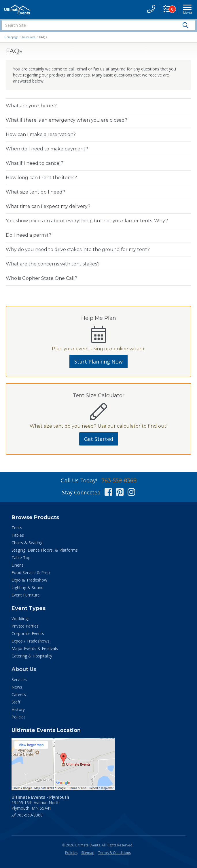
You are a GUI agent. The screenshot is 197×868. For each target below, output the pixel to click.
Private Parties (25, 626)
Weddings (21, 619)
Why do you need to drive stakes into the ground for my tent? (78, 249)
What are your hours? (31, 106)
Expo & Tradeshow (29, 580)
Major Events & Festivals (35, 648)
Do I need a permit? (29, 235)
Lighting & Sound (28, 587)
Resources (29, 37)
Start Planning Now (99, 362)
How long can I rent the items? (41, 178)
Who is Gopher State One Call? (41, 278)
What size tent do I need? (35, 192)
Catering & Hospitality (32, 656)
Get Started (99, 439)
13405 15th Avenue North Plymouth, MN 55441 (40, 803)
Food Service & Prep (31, 572)
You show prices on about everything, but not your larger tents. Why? (87, 221)
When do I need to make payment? (47, 149)
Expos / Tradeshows (31, 641)
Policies (19, 717)
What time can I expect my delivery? (48, 206)
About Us (24, 669)
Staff (16, 702)
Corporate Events (28, 633)
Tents (17, 528)
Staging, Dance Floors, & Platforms (45, 550)
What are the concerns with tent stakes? (53, 264)
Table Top (21, 558)
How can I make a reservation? (41, 134)
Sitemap (88, 853)
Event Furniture (26, 595)
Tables (18, 535)
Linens (18, 565)
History (18, 709)
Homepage (11, 37)
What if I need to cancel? (35, 163)
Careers (19, 694)
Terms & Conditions (114, 853)
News (17, 687)
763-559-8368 (119, 481)
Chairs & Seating (27, 543)
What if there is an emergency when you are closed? (67, 120)
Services (19, 679)
